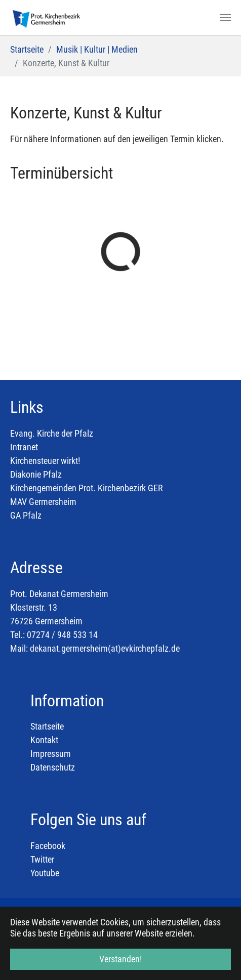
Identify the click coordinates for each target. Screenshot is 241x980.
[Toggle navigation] (225, 18)
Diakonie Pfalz (36, 474)
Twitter (42, 859)
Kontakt (44, 740)
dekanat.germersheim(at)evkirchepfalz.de (105, 648)
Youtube (45, 873)
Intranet (24, 447)
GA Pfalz (26, 515)
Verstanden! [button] (120, 959)
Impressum (51, 754)
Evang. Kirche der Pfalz (52, 433)
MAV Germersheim (43, 502)
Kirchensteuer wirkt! (45, 461)
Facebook (48, 846)
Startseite (47, 726)
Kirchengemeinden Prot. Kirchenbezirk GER (87, 488)
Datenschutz (53, 767)
